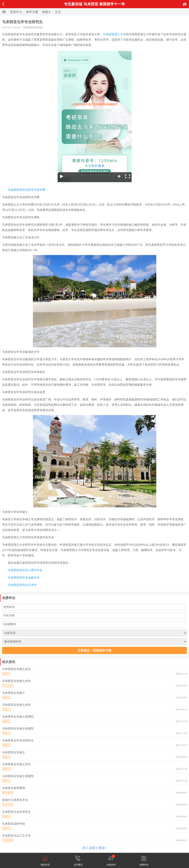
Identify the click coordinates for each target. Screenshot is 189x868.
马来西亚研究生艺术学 (22, 585)
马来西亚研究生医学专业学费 (27, 190)
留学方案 (32, 12)
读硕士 (47, 12)
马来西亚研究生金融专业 (24, 578)
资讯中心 (16, 12)
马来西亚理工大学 (114, 34)
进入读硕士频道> (94, 848)
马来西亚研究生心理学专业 (25, 570)
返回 (3, 4)
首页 (185, 4)
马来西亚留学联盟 (33, 27)
